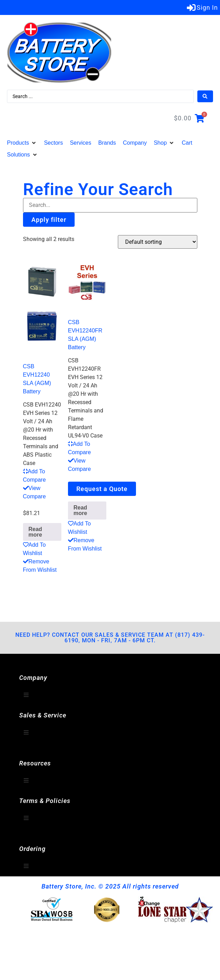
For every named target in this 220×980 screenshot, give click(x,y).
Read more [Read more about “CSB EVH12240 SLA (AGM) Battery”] (35, 532)
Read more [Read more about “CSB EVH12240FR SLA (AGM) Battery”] (80, 510)
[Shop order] (158, 242)
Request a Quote (102, 489)
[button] (22, 143)
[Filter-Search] (110, 205)
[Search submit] (205, 96)
